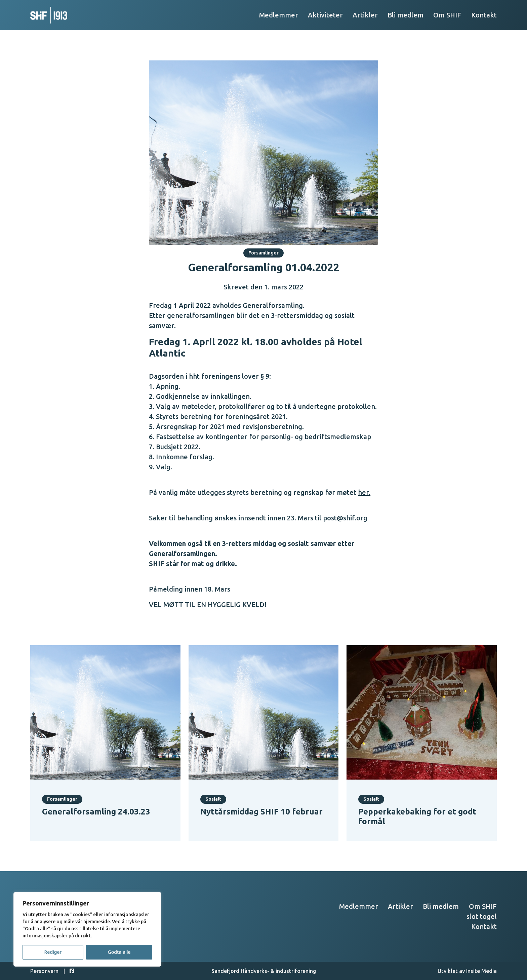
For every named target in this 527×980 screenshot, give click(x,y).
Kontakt (484, 15)
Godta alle (119, 952)
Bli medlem (406, 15)
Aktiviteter (325, 15)
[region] (87, 929)
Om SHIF (447, 15)
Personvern (44, 971)
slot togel (482, 916)
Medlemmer (279, 15)
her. (364, 492)
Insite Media (481, 971)
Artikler (365, 15)
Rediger (53, 952)
